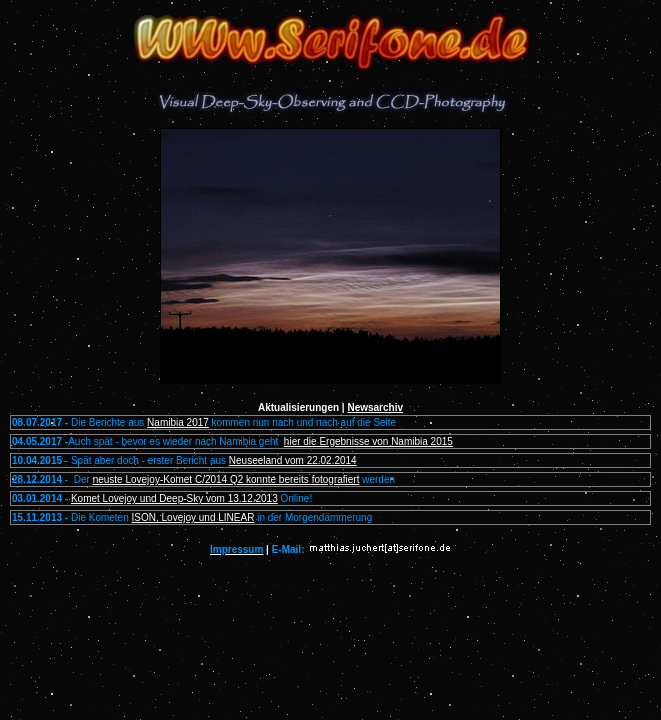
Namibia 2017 (178, 422)
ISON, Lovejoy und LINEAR (193, 517)
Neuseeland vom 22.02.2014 (293, 460)
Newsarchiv (375, 407)
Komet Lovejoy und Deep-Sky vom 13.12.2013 (174, 498)
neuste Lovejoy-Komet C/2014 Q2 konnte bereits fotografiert (226, 479)
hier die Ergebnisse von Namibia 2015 (368, 441)
